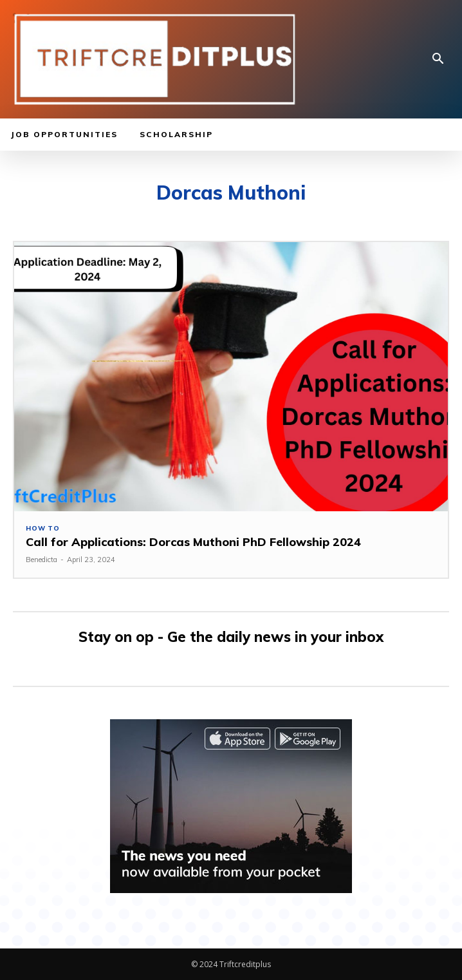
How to (43, 529)
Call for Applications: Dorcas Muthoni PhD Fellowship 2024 (193, 542)
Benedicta (42, 560)
